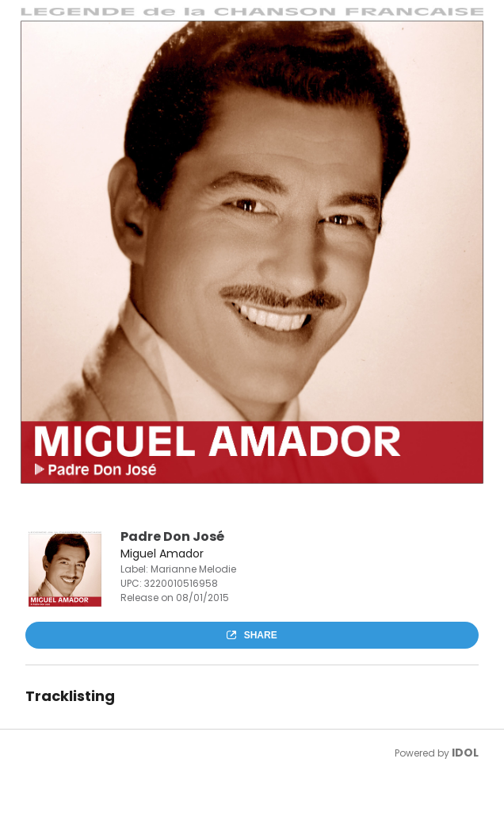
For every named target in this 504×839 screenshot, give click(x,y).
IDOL (465, 753)
